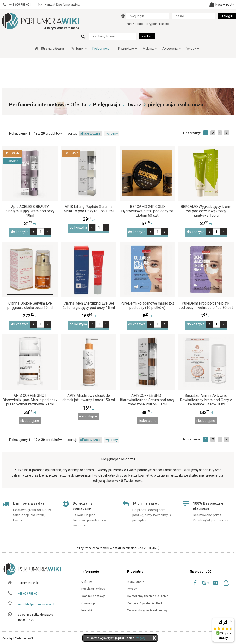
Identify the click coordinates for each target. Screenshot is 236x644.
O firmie (87, 578)
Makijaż (150, 49)
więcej (141, 638)
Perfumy (79, 49)
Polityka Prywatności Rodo (145, 599)
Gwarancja (88, 599)
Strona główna (49, 49)
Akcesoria (172, 49)
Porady (132, 585)
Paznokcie (128, 49)
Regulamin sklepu (93, 585)
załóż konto (135, 24)
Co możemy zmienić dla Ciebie (148, 592)
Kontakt (87, 606)
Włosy (193, 49)
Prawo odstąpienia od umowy (147, 606)
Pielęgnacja (102, 49)
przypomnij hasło (157, 24)
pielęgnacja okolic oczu (176, 105)
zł (30, 224)
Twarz (134, 105)
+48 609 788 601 (28, 589)
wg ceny (112, 133)
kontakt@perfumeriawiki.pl (36, 600)
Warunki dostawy (93, 592)
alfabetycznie (90, 133)
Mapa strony (135, 578)
